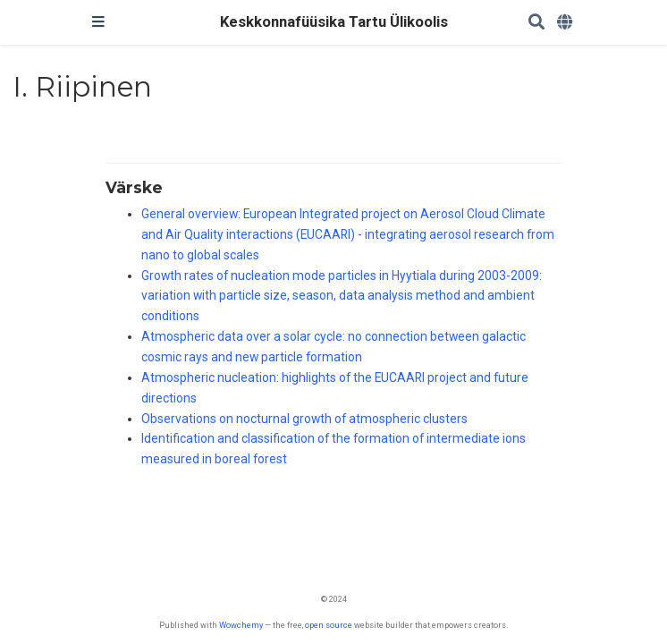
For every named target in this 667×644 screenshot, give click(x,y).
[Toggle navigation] (98, 22)
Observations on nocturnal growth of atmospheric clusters (304, 419)
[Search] (536, 23)
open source (329, 625)
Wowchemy (241, 625)
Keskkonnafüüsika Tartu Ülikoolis (334, 22)
